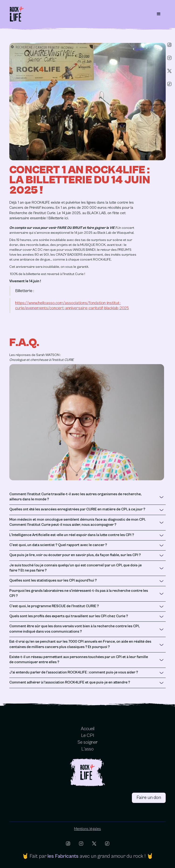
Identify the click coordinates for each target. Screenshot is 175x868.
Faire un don (149, 798)
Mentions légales (87, 829)
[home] (17, 14)
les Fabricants (63, 856)
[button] (159, 14)
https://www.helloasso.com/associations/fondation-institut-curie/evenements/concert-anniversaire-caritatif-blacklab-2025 (72, 305)
